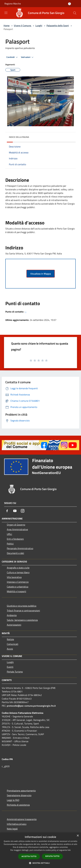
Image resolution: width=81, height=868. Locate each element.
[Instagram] (23, 511)
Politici (10, 544)
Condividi (12, 57)
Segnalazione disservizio (19, 795)
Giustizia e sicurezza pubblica (22, 606)
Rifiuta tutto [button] (52, 856)
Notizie (10, 639)
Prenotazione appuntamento (21, 791)
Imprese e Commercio (18, 582)
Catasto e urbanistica (18, 587)
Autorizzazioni (14, 625)
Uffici (9, 534)
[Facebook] (7, 511)
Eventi (10, 667)
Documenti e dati (15, 553)
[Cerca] (75, 13)
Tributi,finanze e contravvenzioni (23, 611)
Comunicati (13, 644)
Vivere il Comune (23, 26)
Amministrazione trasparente (22, 819)
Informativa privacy (17, 824)
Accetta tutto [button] (29, 856)
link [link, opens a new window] (69, 850)
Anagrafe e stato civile (18, 568)
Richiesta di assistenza (18, 805)
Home (7, 26)
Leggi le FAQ (13, 800)
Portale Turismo (15, 672)
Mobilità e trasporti (16, 591)
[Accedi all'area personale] (69, 4)
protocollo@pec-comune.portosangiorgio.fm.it (31, 706)
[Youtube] (15, 511)
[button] (41, 863)
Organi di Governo (16, 525)
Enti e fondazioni (15, 539)
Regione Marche (13, 4)
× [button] (78, 836)
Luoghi (39, 26)
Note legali (12, 829)
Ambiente (12, 615)
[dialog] (40, 850)
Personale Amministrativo (20, 548)
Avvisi (10, 649)
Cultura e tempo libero (18, 572)
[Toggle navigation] (6, 13)
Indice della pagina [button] (19, 137)
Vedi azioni (28, 57)
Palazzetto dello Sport (58, 26)
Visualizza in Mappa (41, 274)
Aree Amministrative (17, 529)
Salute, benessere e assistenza (22, 620)
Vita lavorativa (14, 577)
